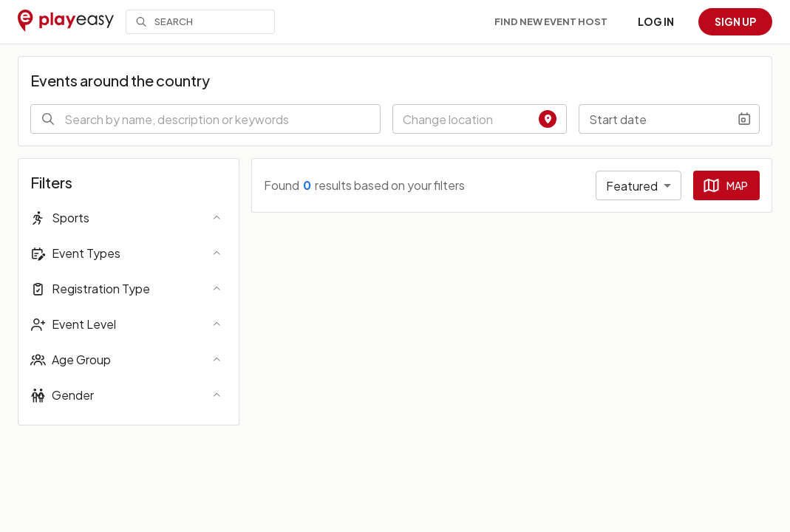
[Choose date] (745, 119)
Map (725, 185)
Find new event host (551, 21)
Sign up (735, 21)
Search (164, 21)
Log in (656, 21)
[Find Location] (548, 119)
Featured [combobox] (632, 186)
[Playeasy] (66, 22)
